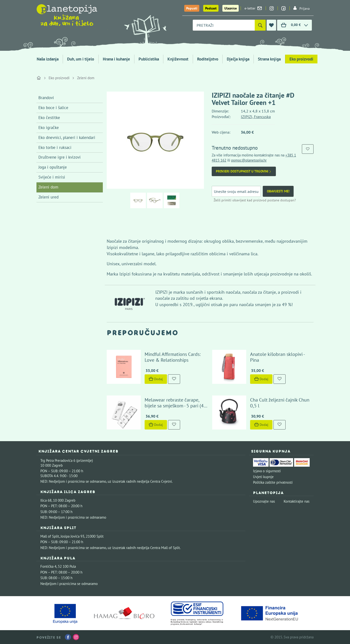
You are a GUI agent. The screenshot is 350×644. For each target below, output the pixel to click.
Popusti (192, 8)
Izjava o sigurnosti (267, 471)
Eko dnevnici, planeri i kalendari (67, 137)
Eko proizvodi (301, 59)
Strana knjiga (269, 59)
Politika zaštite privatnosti (273, 482)
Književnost (178, 59)
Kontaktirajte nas (297, 501)
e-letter (253, 8)
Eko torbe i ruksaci (55, 147)
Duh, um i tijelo (81, 59)
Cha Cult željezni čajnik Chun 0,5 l (280, 403)
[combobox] (224, 25)
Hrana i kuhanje (116, 59)
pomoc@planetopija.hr (249, 160)
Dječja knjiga (238, 59)
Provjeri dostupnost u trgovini (244, 171)
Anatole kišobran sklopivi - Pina (277, 357)
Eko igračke (49, 128)
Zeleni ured (48, 197)
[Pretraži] (260, 25)
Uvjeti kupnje (263, 477)
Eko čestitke (49, 118)
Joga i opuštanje (53, 167)
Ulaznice (231, 8)
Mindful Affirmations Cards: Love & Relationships (173, 357)
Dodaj (156, 379)
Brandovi (46, 98)
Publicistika (149, 59)
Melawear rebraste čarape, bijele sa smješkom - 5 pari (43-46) (176, 406)
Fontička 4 (48, 566)
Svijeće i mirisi (52, 177)
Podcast (211, 8)
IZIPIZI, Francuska (256, 117)
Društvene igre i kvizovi (60, 157)
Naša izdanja (48, 59)
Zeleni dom (86, 78)
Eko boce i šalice (53, 108)
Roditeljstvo (208, 59)
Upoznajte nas (264, 501)
